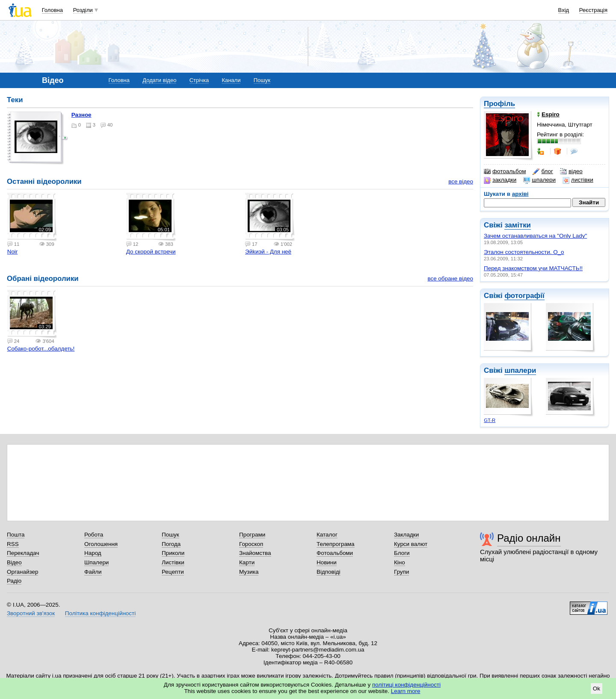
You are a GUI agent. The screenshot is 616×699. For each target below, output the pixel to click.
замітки (518, 225)
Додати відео (159, 80)
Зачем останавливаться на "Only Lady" (535, 236)
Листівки (173, 562)
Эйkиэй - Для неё (268, 252)
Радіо (14, 581)
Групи (401, 572)
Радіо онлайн (529, 538)
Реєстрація (593, 10)
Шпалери (96, 562)
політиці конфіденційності (406, 685)
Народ (93, 553)
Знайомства (255, 553)
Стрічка (199, 80)
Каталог (327, 535)
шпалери (539, 180)
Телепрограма (336, 544)
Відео (14, 562)
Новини (327, 562)
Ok (597, 689)
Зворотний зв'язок (31, 613)
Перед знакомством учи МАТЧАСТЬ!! (533, 268)
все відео (461, 181)
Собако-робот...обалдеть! (41, 349)
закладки (500, 180)
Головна (52, 10)
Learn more (406, 691)
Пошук (262, 80)
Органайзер (22, 572)
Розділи (83, 10)
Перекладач (23, 553)
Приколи (173, 553)
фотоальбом (505, 171)
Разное (81, 115)
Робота (94, 535)
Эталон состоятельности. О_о (524, 252)
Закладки (406, 535)
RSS (13, 544)
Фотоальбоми (335, 553)
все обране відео (450, 279)
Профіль (499, 104)
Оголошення (101, 544)
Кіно (400, 562)
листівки (578, 180)
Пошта (16, 535)
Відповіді (329, 572)
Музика (249, 572)
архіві (520, 194)
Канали (231, 80)
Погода (171, 544)
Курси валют (411, 544)
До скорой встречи (151, 252)
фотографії (524, 296)
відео (571, 171)
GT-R (490, 420)
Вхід (564, 10)
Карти (247, 562)
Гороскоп (251, 544)
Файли (93, 572)
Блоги (402, 553)
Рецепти (173, 572)
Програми (252, 535)
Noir (13, 252)
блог (543, 171)
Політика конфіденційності (100, 613)
